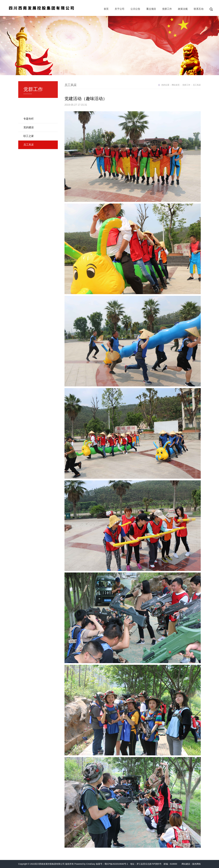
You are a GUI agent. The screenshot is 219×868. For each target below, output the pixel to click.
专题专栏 (29, 119)
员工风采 (29, 145)
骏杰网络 (196, 864)
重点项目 (151, 9)
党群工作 (167, 9)
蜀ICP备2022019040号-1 (116, 864)
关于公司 (120, 9)
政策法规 (183, 9)
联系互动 (199, 9)
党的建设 (29, 127)
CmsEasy (91, 864)
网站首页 (176, 85)
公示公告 (135, 9)
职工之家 (29, 136)
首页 (106, 9)
